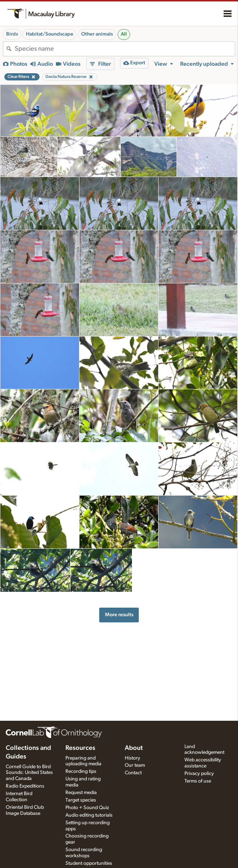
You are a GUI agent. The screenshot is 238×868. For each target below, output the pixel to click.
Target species (81, 800)
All (124, 34)
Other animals (97, 34)
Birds (12, 34)
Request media (81, 793)
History (132, 758)
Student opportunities (89, 863)
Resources (80, 748)
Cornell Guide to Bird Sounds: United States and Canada (29, 773)
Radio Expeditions (25, 786)
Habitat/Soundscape (50, 34)
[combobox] (125, 49)
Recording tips (81, 771)
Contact (133, 773)
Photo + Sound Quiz (87, 808)
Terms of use (198, 781)
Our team (135, 765)
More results (119, 615)
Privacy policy (199, 774)
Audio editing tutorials (89, 815)
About (134, 748)
